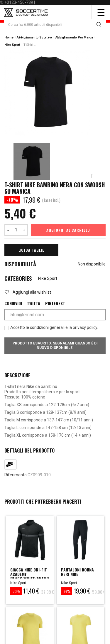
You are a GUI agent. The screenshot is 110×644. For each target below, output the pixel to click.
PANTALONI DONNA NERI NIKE (77, 572)
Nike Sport (48, 278)
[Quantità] (16, 230)
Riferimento (16, 475)
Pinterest (55, 303)
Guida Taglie (31, 250)
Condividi (13, 303)
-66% (67, 591)
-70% (16, 591)
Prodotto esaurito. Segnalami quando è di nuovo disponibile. (55, 345)
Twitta (34, 303)
